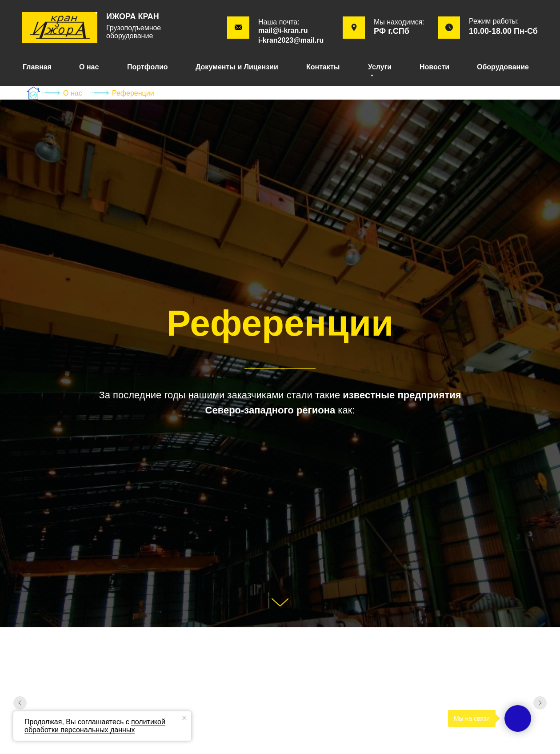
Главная (37, 67)
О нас (89, 67)
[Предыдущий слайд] (20, 703)
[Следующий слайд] (540, 703)
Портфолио (148, 67)
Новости (434, 67)
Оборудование (503, 67)
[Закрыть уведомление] (184, 718)
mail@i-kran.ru (283, 30)
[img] (60, 28)
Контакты (323, 67)
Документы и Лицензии (237, 67)
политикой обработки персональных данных (95, 726)
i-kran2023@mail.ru (291, 40)
